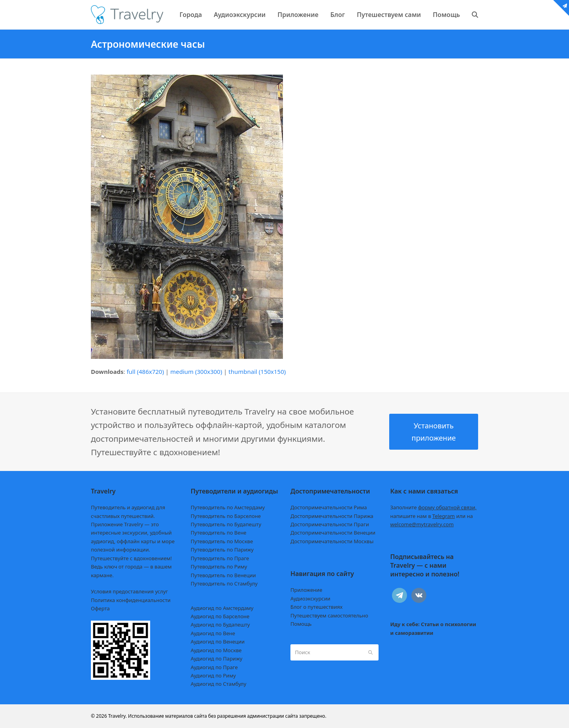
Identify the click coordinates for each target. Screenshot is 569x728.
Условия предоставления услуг (129, 591)
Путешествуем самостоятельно (329, 615)
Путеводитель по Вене (219, 533)
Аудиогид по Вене (213, 633)
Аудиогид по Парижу (217, 659)
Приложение (306, 590)
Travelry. (118, 716)
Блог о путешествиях (317, 607)
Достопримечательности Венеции (333, 533)
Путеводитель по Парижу (222, 550)
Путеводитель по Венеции (223, 575)
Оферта (100, 608)
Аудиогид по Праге (214, 667)
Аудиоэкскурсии (310, 599)
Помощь (301, 624)
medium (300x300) (196, 372)
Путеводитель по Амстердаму (228, 507)
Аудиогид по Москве (216, 650)
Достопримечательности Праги (330, 524)
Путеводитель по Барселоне (226, 516)
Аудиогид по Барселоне (220, 616)
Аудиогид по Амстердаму (222, 608)
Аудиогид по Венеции (218, 642)
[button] (475, 15)
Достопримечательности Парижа (332, 516)
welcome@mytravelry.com (422, 524)
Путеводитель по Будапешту (226, 524)
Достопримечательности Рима (329, 507)
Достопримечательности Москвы (332, 541)
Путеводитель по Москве (222, 541)
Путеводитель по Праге (220, 558)
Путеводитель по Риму (219, 567)
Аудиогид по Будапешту (220, 625)
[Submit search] (370, 652)
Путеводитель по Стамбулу (224, 584)
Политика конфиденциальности (131, 600)
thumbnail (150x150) (257, 372)
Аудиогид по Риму (213, 675)
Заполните (434, 507)
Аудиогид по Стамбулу (219, 684)
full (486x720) (145, 372)
